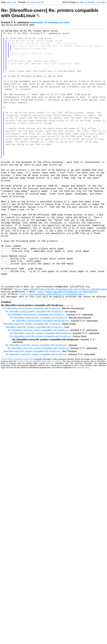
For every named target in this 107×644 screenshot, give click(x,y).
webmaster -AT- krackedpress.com (50, 22)
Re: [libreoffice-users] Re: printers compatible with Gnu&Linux (38, 382)
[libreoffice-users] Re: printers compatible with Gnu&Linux (32, 375)
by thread (90, 2)
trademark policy (83, 419)
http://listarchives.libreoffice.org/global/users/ (53, 345)
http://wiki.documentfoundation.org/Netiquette (67, 342)
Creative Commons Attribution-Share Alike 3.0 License (39, 413)
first (28, 2)
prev (9, 2)
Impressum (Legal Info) (23, 411)
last (42, 2)
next (14, 2)
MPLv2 (49, 415)
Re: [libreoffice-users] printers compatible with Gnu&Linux (32, 360)
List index (101, 2)
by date (80, 2)
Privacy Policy (7, 411)
